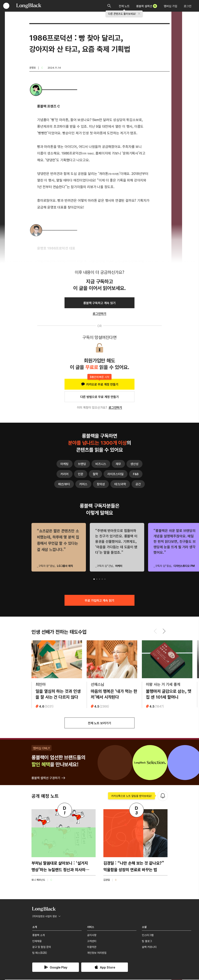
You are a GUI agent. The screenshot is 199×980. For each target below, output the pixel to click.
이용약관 (92, 947)
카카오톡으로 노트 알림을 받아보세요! (131, 796)
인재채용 (37, 941)
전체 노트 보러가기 (99, 723)
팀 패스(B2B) (40, 953)
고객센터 (92, 941)
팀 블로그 (147, 941)
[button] (94, 579)
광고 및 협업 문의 (42, 947)
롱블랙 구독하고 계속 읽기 (99, 303)
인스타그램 (148, 935)
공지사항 (92, 935)
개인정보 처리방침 (97, 953)
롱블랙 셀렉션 (147, 6)
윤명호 (33, 68)
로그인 (188, 6)
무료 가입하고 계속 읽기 (99, 600)
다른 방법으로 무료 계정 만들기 (99, 397)
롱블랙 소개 (38, 935)
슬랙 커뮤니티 (149, 947)
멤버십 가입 (171, 6)
